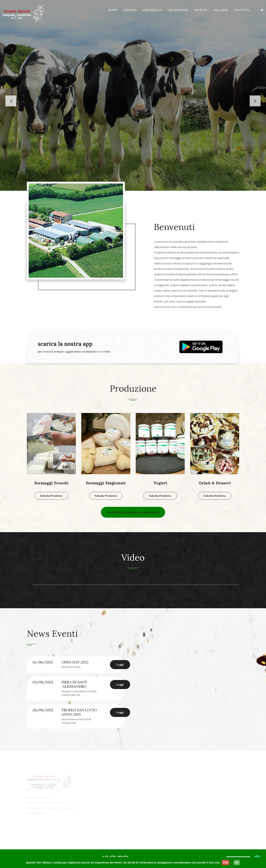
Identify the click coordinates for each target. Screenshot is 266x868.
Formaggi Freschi (51, 483)
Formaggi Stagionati (106, 483)
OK (237, 862)
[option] (79, 693)
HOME (112, 10)
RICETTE (201, 10)
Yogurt (160, 483)
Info (225, 862)
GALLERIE (221, 10)
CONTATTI (242, 10)
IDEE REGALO (152, 10)
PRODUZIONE (178, 10)
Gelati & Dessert (215, 483)
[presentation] (11, 101)
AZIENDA (130, 10)
